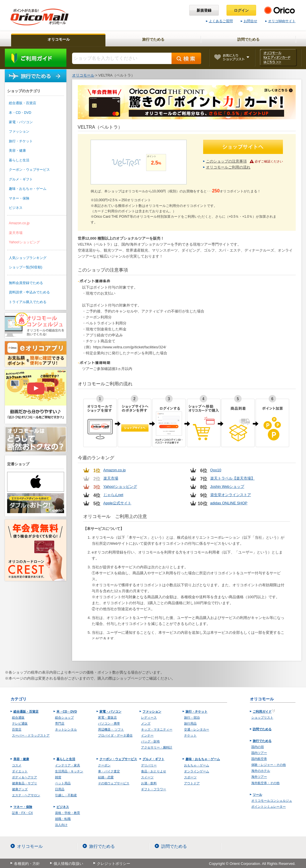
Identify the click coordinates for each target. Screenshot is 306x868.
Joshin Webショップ (227, 487)
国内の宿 (258, 747)
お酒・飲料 (149, 783)
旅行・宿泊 (192, 717)
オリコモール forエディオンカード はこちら (278, 58)
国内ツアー (259, 753)
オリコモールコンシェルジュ (272, 801)
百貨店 (17, 729)
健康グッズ (20, 789)
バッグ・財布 (150, 741)
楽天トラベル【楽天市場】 (232, 478)
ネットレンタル (66, 729)
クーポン (104, 765)
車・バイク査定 (109, 771)
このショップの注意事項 (226, 161)
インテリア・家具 (68, 765)
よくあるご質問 (219, 21)
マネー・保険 (19, 198)
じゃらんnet (113, 495)
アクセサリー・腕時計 (157, 747)
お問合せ (249, 21)
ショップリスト (262, 717)
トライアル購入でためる (28, 302)
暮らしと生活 (19, 160)
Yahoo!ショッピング (24, 242)
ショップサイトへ (243, 147)
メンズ (146, 723)
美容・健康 (17, 151)
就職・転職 (63, 819)
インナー (147, 735)
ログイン (241, 10)
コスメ (17, 765)
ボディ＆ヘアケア (25, 777)
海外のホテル (261, 771)
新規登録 (204, 10)
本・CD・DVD (20, 113)
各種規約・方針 (27, 864)
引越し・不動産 (66, 795)
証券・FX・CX (22, 813)
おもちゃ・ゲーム (197, 765)
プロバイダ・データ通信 (115, 735)
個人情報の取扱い (68, 864)
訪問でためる (262, 729)
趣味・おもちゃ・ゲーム (28, 189)
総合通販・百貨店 (23, 103)
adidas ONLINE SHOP (229, 503)
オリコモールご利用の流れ (228, 167)
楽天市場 (16, 233)
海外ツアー (259, 777)
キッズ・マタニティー (157, 729)
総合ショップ (64, 717)
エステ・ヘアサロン (26, 795)
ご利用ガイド (36, 58)
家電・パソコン (21, 122)
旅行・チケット (21, 141)
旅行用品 (190, 723)
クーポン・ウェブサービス (29, 170)
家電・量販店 (107, 717)
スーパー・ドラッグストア (31, 735)
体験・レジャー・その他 (269, 765)
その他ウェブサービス (114, 783)
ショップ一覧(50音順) (25, 267)
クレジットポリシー (114, 864)
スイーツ (147, 777)
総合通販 (18, 717)
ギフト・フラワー (154, 789)
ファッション (19, 131)
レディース (149, 717)
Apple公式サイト (117, 503)
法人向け (61, 825)
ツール (257, 795)
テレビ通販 (20, 723)
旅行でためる (36, 76)
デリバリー (149, 765)
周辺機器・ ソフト (111, 729)
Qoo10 (216, 470)
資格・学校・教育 (68, 813)
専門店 (60, 723)
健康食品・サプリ (25, 783)
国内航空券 (259, 759)
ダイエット (20, 771)
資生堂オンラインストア (231, 495)
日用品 (60, 789)
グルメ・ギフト (21, 179)
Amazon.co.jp (19, 223)
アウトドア (192, 783)
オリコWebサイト (280, 21)
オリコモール (30, 846)
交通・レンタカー (197, 729)
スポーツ (190, 777)
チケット (190, 735)
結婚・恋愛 (106, 777)
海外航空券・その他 (265, 783)
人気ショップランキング (28, 258)
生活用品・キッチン (69, 771)
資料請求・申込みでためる (29, 292)
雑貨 (58, 777)
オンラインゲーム (197, 771)
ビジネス (16, 208)
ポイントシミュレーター (269, 807)
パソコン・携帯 (109, 723)
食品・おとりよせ (154, 771)
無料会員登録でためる (26, 283)
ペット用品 (63, 783)
